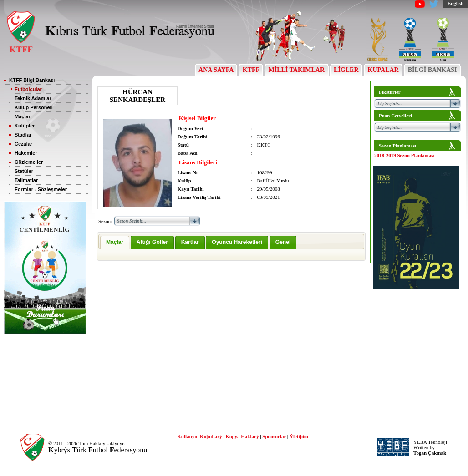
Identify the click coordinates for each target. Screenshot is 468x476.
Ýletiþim (299, 436)
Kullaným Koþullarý (199, 436)
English (455, 3)
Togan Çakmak (430, 453)
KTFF (251, 70)
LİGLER (346, 70)
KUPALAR (383, 70)
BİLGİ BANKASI (432, 70)
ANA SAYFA (216, 70)
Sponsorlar (274, 436)
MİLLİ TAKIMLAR (297, 70)
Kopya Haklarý (242, 436)
